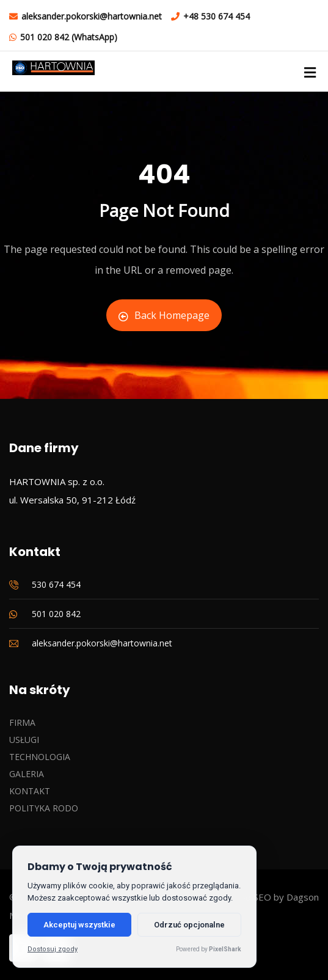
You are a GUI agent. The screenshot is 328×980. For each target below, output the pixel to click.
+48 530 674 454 (217, 16)
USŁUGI (24, 740)
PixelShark (225, 949)
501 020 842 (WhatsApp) (69, 37)
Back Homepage (164, 315)
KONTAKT (30, 791)
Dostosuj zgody (53, 949)
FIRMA (22, 722)
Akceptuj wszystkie (79, 925)
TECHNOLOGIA (40, 757)
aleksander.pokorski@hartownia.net (92, 16)
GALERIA (27, 774)
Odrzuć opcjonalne (189, 925)
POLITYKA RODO (44, 808)
